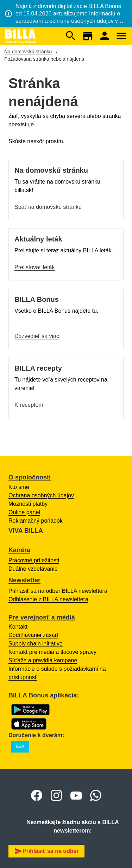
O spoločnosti (30, 477)
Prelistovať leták (35, 267)
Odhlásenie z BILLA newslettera (48, 599)
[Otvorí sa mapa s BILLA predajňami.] (88, 36)
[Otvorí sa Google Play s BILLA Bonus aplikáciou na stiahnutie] (30, 710)
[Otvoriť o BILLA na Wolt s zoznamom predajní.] (20, 747)
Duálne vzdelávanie (33, 569)
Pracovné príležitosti (34, 560)
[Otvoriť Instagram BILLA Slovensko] (56, 795)
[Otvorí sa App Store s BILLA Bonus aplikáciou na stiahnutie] (29, 724)
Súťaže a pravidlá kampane (43, 660)
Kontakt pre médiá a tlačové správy (52, 652)
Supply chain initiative (36, 644)
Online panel (24, 512)
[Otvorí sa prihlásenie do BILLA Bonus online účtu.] (105, 36)
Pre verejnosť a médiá (42, 617)
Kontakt (18, 627)
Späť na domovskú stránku (48, 207)
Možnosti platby (28, 504)
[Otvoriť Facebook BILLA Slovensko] (37, 795)
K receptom (29, 405)
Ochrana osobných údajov (41, 495)
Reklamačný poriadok (36, 521)
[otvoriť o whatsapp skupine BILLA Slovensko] (96, 795)
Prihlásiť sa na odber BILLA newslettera (58, 591)
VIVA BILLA (26, 531)
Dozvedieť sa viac (37, 336)
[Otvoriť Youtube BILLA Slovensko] (76, 796)
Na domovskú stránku (28, 52)
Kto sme (19, 487)
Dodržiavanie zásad (33, 635)
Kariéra (19, 550)
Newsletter (24, 580)
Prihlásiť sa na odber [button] (46, 851)
